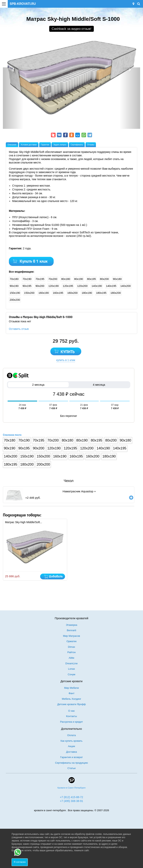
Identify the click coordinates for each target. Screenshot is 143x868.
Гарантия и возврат (71, 757)
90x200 (40, 286)
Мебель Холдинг (72, 699)
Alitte (71, 658)
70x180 (14, 279)
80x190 (79, 279)
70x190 (27, 279)
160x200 (72, 293)
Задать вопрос (60, 145)
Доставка (72, 752)
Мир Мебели (72, 688)
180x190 (87, 293)
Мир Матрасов (71, 636)
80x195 (91, 279)
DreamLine (72, 663)
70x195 (40, 279)
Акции (71, 746)
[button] (13, 98)
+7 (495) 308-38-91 (71, 801)
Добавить (56, 577)
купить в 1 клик (66, 360)
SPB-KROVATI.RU (23, 4)
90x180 (117, 279)
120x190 (53, 286)
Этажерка (71, 625)
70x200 (53, 279)
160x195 (58, 293)
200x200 (15, 300)
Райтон (71, 652)
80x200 (104, 279)
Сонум (71, 674)
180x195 (101, 293)
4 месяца (99, 385)
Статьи (71, 768)
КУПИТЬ (68, 352)
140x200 (126, 286)
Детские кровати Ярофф (72, 704)
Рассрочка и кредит (72, 722)
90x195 (27, 286)
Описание (12, 145)
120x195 (68, 286)
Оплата (71, 735)
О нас (71, 711)
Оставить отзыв (19, 329)
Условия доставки (29, 145)
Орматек (72, 641)
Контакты (71, 716)
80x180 (66, 279)
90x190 (14, 286)
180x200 (116, 293)
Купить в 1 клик (34, 262)
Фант (71, 693)
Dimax (71, 647)
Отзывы (91, 145)
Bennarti (71, 630)
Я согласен (20, 862)
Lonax (71, 669)
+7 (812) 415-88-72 (71, 797)
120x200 (82, 286)
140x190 (97, 286)
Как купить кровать (72, 741)
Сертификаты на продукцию (71, 763)
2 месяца (38, 385)
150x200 (29, 293)
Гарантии (45, 145)
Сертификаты (77, 145)
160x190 (44, 293)
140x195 (111, 286)
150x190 (15, 293)
